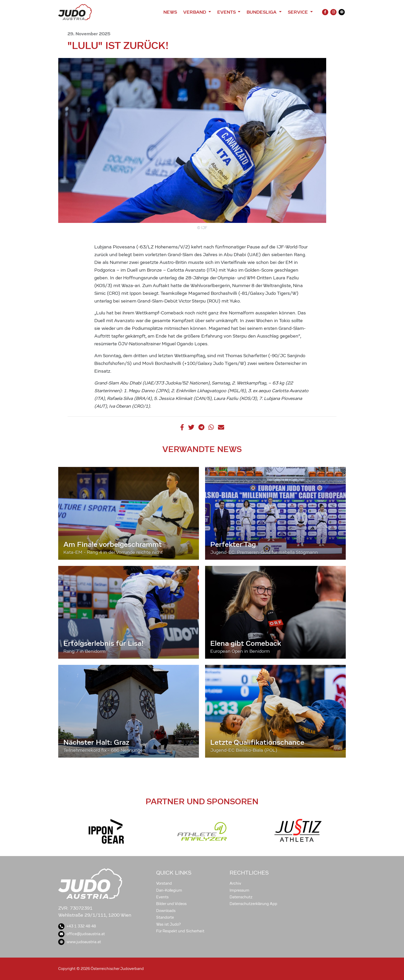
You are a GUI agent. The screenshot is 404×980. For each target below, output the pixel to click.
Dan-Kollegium (169, 890)
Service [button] (298, 12)
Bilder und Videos (171, 904)
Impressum (239, 890)
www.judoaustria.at (80, 942)
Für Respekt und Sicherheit (180, 931)
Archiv (235, 883)
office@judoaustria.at (82, 934)
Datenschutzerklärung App (253, 904)
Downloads (166, 911)
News (170, 12)
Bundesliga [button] (262, 12)
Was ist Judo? (169, 924)
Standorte (165, 917)
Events (162, 897)
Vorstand (164, 883)
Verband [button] (195, 12)
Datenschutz (241, 897)
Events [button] (227, 12)
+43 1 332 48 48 (77, 926)
